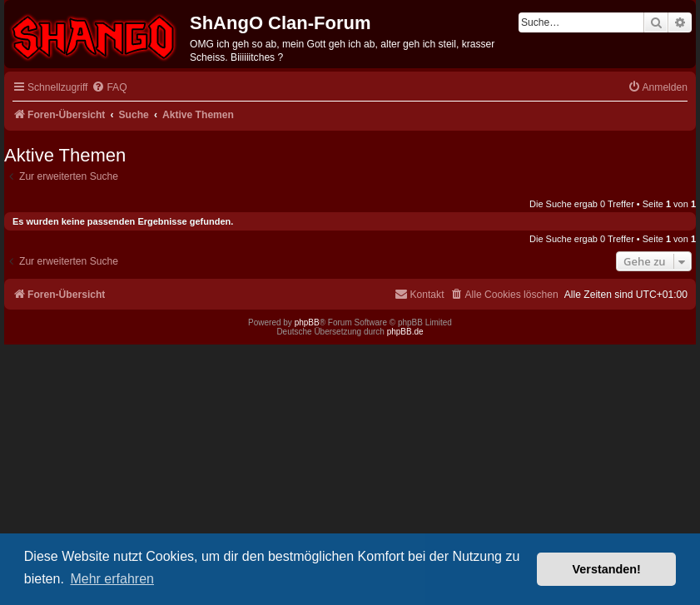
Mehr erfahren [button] (112, 579)
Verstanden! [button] (607, 569)
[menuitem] (109, 88)
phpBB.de (405, 332)
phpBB (307, 322)
